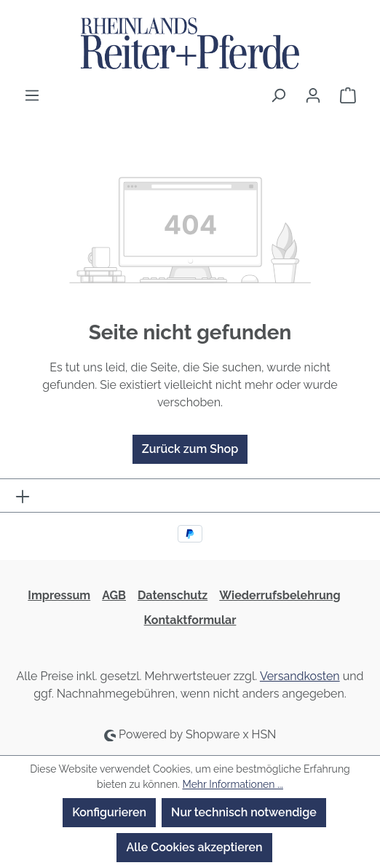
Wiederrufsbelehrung (280, 595)
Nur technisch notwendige (244, 812)
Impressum (59, 595)
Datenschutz (173, 595)
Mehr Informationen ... (232, 784)
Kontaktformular (190, 620)
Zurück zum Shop (190, 449)
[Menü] (32, 95)
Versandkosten (300, 676)
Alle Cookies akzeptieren (194, 847)
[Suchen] (278, 95)
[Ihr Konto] (313, 95)
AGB (114, 595)
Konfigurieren (109, 812)
